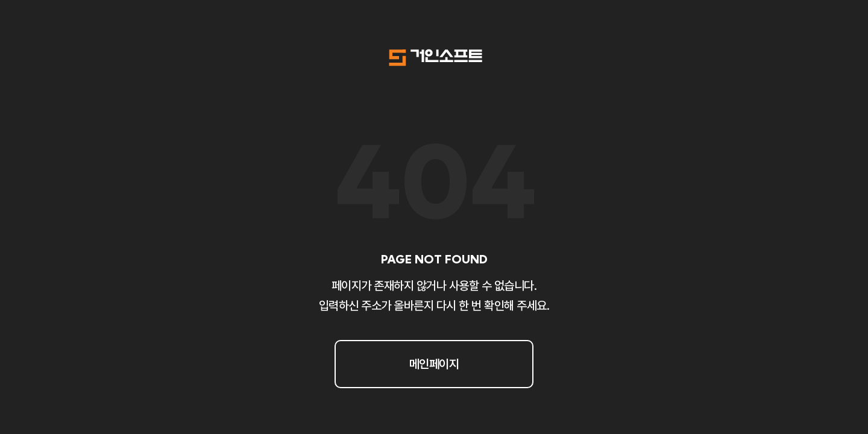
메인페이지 (434, 364)
